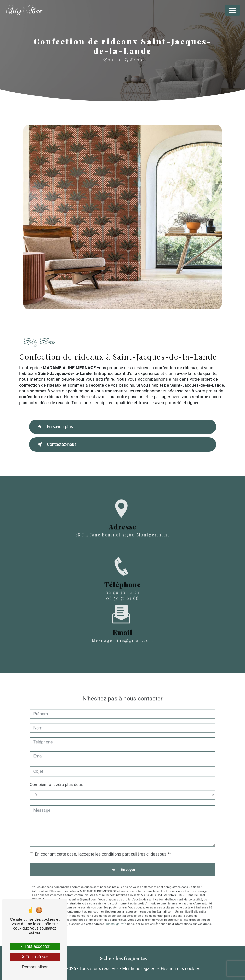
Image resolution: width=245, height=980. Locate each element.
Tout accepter (35, 946)
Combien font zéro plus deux (56, 765)
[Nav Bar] (232, 10)
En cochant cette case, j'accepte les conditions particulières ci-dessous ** (103, 835)
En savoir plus (54, 427)
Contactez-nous (56, 445)
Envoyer (128, 850)
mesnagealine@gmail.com (122, 621)
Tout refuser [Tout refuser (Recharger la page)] (35, 957)
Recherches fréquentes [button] (123, 958)
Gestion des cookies (181, 969)
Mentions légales (139, 969)
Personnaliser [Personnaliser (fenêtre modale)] (35, 967)
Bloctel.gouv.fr (116, 905)
